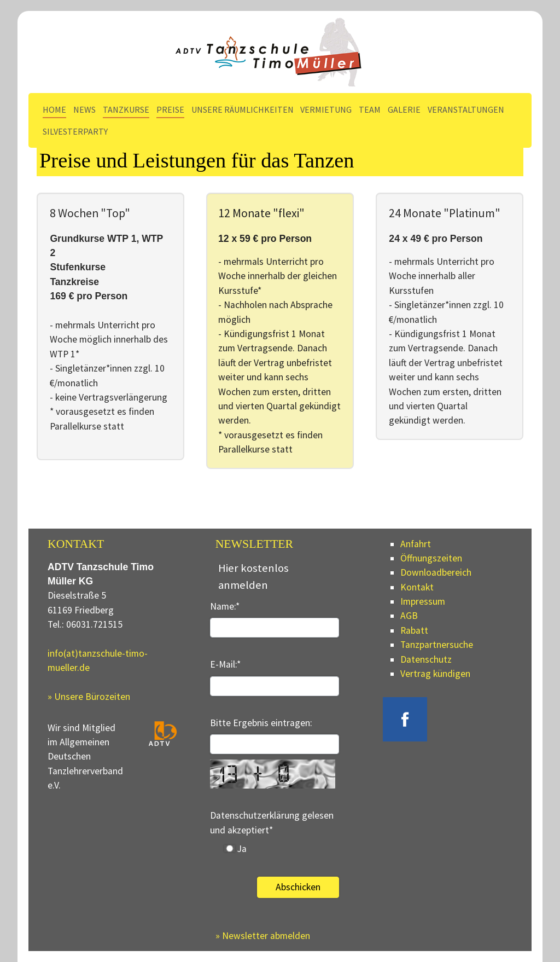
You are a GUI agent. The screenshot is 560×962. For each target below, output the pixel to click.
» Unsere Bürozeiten (89, 697)
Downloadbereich (436, 572)
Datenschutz (426, 659)
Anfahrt (416, 544)
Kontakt (417, 587)
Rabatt (414, 630)
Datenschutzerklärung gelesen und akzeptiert (272, 822)
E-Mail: (225, 664)
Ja (235, 849)
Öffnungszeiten (431, 558)
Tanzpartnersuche (437, 645)
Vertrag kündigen (435, 674)
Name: (225, 606)
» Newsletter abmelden (263, 936)
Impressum (423, 601)
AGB (409, 616)
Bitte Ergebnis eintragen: (261, 723)
